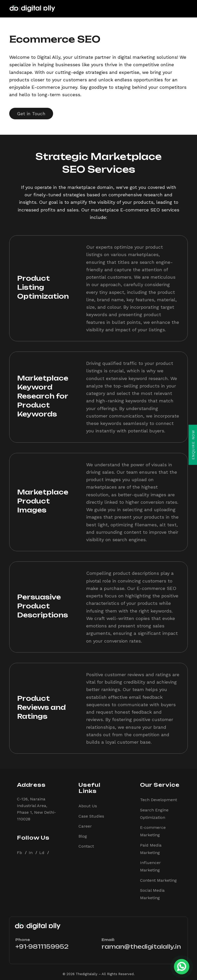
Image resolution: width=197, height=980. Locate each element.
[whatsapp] (182, 965)
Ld (42, 853)
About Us (88, 806)
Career (85, 826)
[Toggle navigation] (183, 9)
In (31, 853)
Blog (83, 836)
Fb (19, 853)
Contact (86, 846)
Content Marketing (158, 880)
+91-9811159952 (42, 947)
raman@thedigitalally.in (141, 947)
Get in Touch (31, 114)
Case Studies (91, 816)
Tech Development (159, 800)
